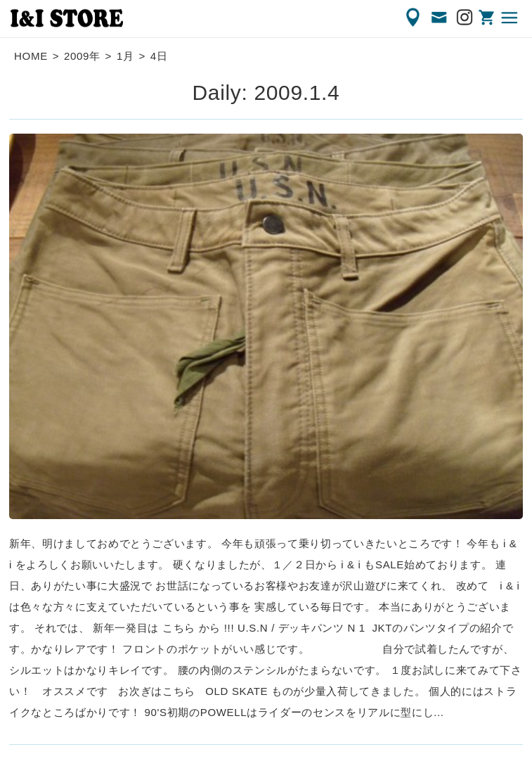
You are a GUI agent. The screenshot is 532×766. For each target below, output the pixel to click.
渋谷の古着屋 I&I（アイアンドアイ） (67, 18)
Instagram (465, 18)
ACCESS (414, 18)
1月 (125, 56)
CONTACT (440, 18)
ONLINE (488, 18)
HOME (31, 56)
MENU (510, 18)
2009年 (82, 56)
